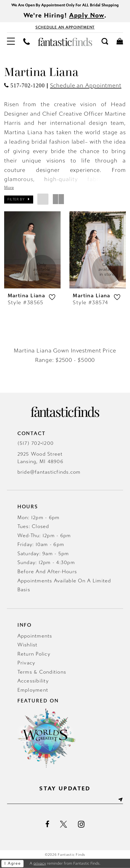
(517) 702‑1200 (36, 443)
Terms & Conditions (42, 672)
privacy (40, 863)
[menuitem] (11, 42)
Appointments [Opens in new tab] (35, 636)
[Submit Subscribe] (120, 800)
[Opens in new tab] (24, 85)
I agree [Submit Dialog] (13, 863)
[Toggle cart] (120, 42)
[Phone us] (27, 42)
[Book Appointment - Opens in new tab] (65, 27)
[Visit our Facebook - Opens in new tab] (47, 824)
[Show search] (105, 42)
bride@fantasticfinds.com (49, 472)
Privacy (26, 663)
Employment (33, 690)
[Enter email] (65, 800)
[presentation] (32, 250)
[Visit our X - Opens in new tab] (63, 824)
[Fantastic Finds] (65, 42)
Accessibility (33, 681)
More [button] (9, 188)
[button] (11, 42)
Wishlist (28, 645)
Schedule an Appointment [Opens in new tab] (86, 85)
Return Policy (34, 654)
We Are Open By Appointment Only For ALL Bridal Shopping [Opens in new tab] (65, 5)
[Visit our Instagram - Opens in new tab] (81, 824)
